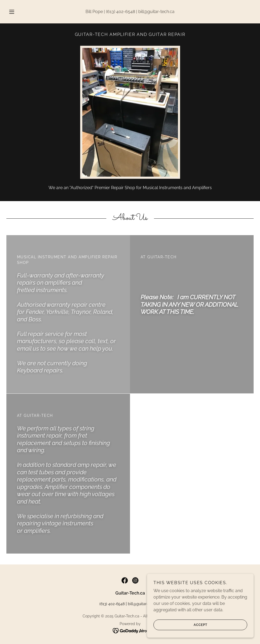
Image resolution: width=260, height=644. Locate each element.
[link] (125, 580)
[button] (17, 12)
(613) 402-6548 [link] (121, 12)
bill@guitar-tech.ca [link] (156, 12)
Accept (180, 629)
